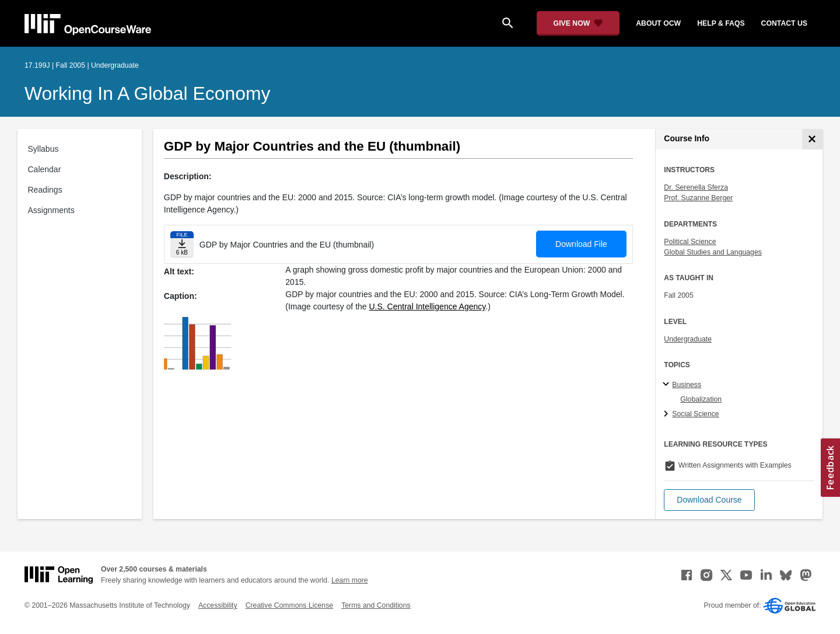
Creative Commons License (289, 605)
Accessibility (218, 605)
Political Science (690, 242)
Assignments (51, 210)
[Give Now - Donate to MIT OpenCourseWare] (578, 23)
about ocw (658, 23)
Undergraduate (688, 339)
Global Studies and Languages (713, 252)
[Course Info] (812, 139)
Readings (45, 190)
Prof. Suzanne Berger (698, 198)
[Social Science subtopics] (668, 414)
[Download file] (182, 244)
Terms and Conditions (376, 605)
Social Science (695, 414)
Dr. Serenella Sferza (696, 187)
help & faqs (721, 23)
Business (687, 385)
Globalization (701, 399)
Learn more (350, 580)
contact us (784, 23)
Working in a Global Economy (148, 93)
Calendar (45, 169)
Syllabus (43, 149)
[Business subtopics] (668, 385)
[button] (709, 500)
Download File (581, 244)
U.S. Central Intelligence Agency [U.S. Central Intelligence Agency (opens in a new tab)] (428, 306)
